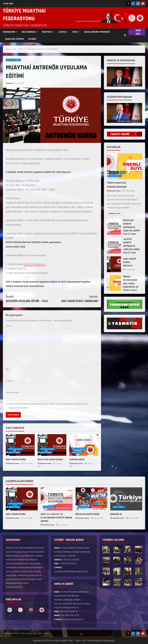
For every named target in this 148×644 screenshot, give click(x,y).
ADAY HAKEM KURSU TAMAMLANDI (75, 298)
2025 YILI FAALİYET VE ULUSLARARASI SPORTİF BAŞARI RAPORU (56, 518)
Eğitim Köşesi (38, 633)
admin (10, 83)
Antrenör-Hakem (13, 60)
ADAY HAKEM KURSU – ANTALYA (114, 264)
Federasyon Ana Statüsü (11, 633)
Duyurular (114, 173)
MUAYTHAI (47, 32)
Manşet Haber (98, 507)
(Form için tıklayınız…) (35, 264)
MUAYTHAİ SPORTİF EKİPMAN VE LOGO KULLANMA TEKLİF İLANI (114, 227)
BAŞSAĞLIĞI (116, 514)
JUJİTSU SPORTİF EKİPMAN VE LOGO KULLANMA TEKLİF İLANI (114, 245)
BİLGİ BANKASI (29, 32)
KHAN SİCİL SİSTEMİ (14, 39)
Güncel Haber (14, 452)
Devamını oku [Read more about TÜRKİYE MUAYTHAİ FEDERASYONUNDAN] (116, 213)
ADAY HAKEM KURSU (16, 460)
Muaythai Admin (14, 463)
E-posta (10, 381)
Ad (8, 369)
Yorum (10, 326)
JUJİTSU (62, 32)
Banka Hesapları (26, 633)
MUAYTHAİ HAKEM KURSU (50, 460)
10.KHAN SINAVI (77, 460)
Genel (123, 173)
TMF (84, 641)
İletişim (46, 633)
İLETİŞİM (32, 39)
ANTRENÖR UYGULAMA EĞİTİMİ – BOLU (29, 298)
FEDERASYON (9, 32)
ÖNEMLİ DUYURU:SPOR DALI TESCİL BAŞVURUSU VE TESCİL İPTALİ (114, 283)
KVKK (75, 32)
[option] (10, 610)
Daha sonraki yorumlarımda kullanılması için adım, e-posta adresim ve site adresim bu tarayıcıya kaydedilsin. (48, 406)
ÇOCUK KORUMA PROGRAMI (97, 32)
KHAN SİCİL (134, 32)
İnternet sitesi (12, 393)
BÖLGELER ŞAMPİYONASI (88, 514)
